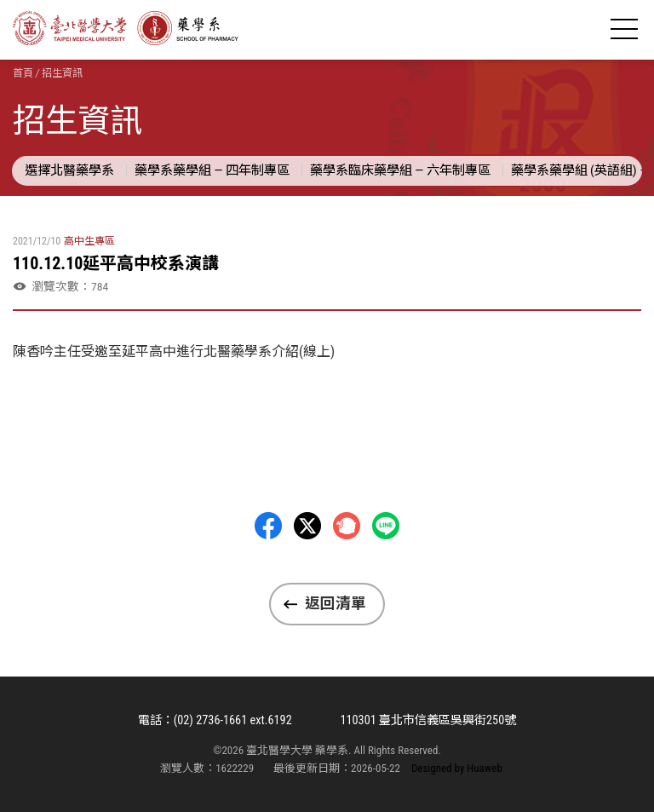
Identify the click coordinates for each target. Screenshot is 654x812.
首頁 (23, 73)
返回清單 (336, 603)
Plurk (347, 526)
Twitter (307, 526)
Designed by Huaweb (457, 768)
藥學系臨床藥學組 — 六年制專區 (400, 170)
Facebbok (268, 526)
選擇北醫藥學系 (69, 170)
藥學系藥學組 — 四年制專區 (212, 170)
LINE (386, 526)
